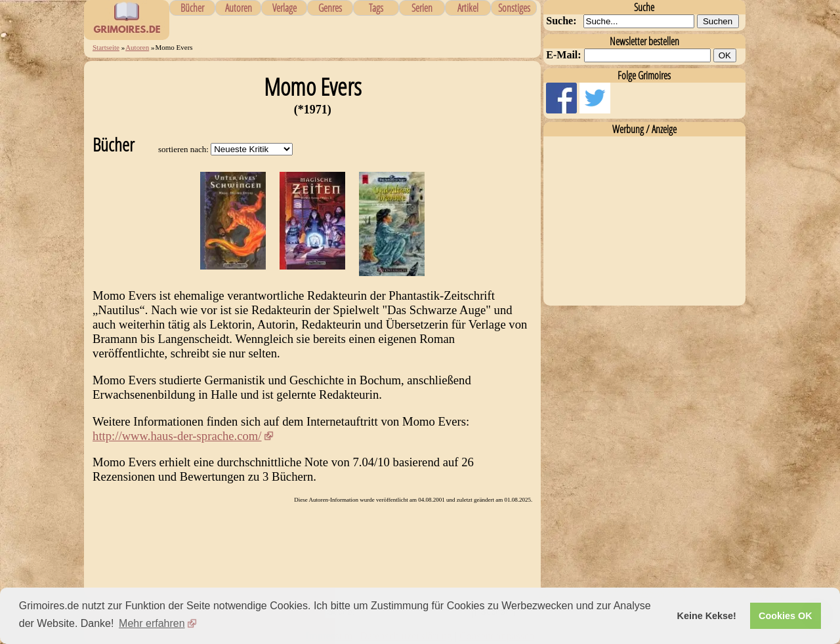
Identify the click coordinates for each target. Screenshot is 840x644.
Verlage (284, 8)
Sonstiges (514, 8)
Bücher (192, 8)
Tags (376, 8)
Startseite (106, 47)
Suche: (561, 21)
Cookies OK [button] (786, 616)
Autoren (239, 8)
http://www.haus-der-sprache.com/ (177, 436)
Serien (422, 8)
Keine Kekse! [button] (707, 616)
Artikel (468, 8)
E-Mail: (563, 55)
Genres (330, 8)
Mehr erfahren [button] (152, 623)
